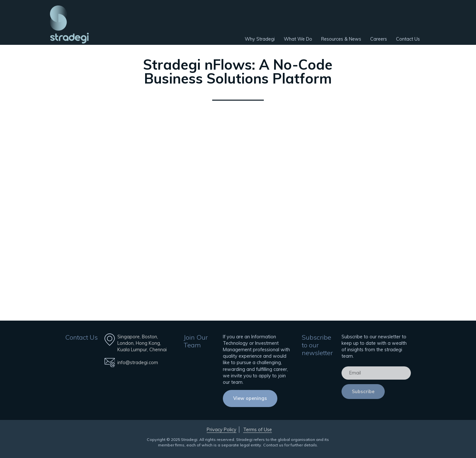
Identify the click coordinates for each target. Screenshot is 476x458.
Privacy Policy (222, 430)
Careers (379, 39)
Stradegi (69, 24)
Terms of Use (258, 430)
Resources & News (341, 39)
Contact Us (408, 39)
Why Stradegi (260, 39)
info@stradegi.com (138, 363)
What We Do (298, 39)
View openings (250, 398)
